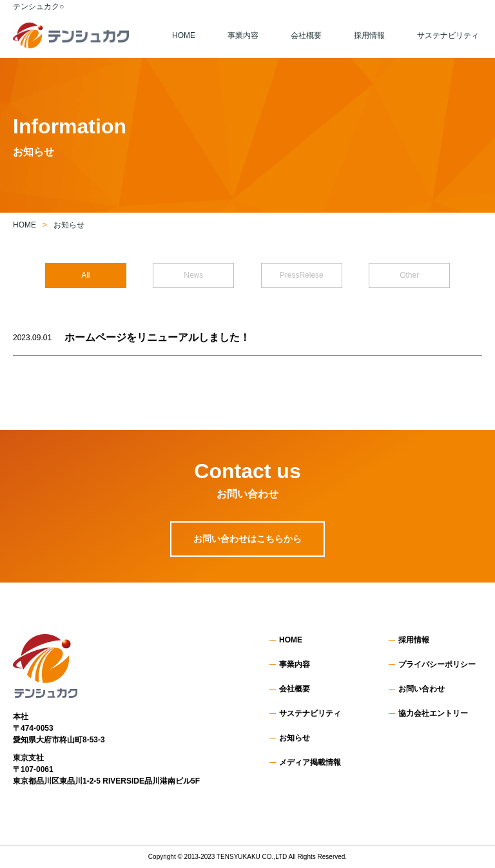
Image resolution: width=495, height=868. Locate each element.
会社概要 (306, 35)
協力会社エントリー (433, 713)
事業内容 (243, 35)
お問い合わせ (422, 689)
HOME (184, 35)
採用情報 (369, 35)
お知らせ (295, 738)
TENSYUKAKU (238, 857)
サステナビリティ (448, 35)
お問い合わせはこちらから (247, 539)
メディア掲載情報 (310, 762)
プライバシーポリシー (437, 664)
